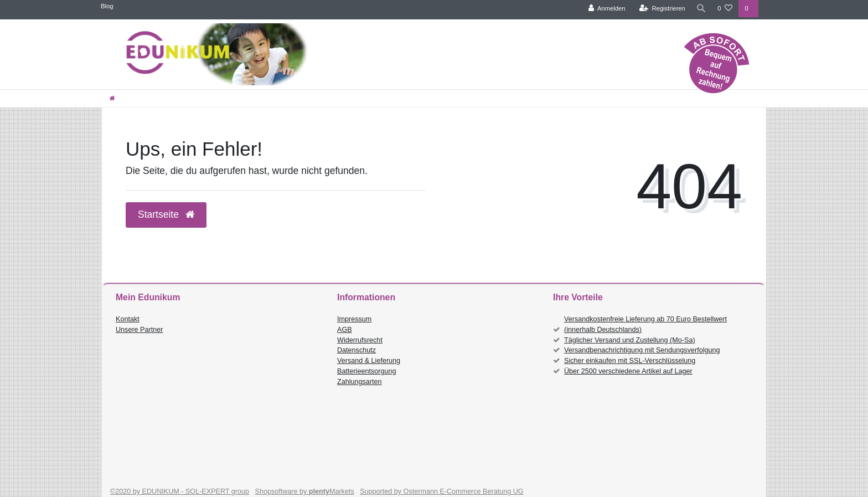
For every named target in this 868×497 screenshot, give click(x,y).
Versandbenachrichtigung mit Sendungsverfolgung (642, 350)
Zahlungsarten (360, 382)
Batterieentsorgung (366, 371)
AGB (345, 330)
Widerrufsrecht (360, 340)
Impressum (354, 319)
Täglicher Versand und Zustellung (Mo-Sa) (630, 340)
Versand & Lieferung (369, 361)
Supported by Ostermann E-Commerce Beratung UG (441, 491)
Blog (107, 6)
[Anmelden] (605, 9)
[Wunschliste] (725, 9)
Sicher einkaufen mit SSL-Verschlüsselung (630, 361)
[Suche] (700, 9)
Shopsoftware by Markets (305, 491)
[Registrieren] (660, 9)
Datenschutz (356, 350)
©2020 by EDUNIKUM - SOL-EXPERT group (180, 491)
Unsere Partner (139, 330)
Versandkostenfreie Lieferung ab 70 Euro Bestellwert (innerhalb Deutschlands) (645, 324)
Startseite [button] (166, 214)
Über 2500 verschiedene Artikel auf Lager (628, 371)
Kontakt (128, 319)
